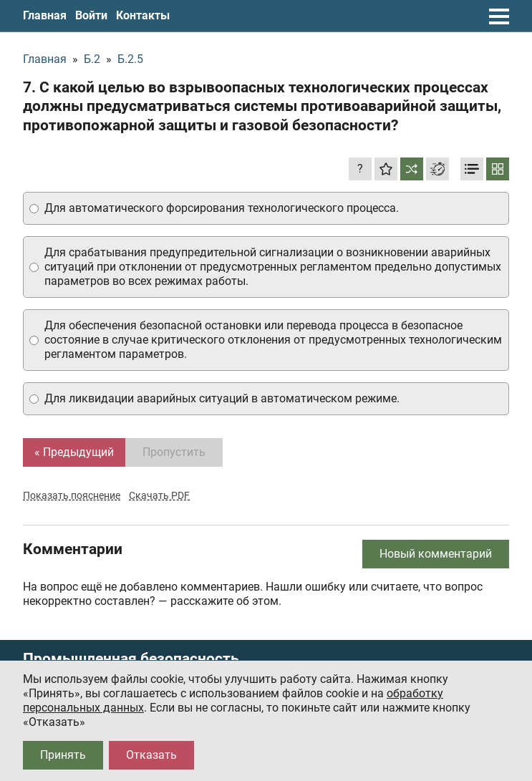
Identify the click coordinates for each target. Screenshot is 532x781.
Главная (45, 15)
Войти (91, 15)
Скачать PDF (159, 495)
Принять (63, 755)
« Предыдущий (74, 452)
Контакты (143, 15)
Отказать (151, 755)
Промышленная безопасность (131, 659)
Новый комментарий (436, 554)
